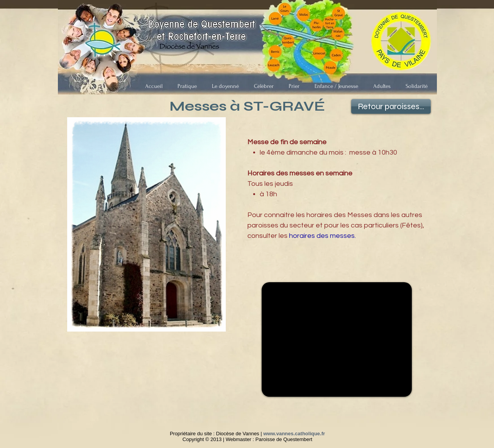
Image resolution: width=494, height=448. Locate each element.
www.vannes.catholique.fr (294, 434)
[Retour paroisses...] (391, 106)
